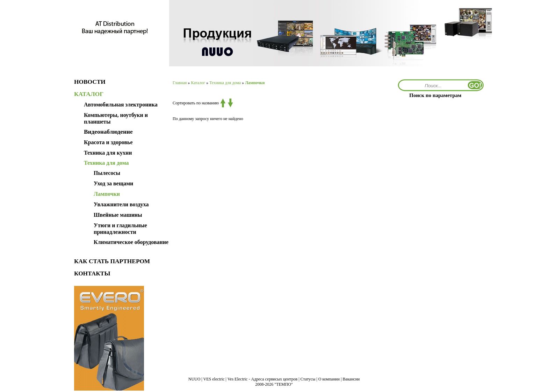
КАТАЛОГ (89, 94)
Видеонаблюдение (108, 132)
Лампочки (107, 194)
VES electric (214, 379)
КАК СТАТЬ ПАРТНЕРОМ (112, 261)
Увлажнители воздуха (121, 204)
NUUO (194, 379)
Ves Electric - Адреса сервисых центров (262, 379)
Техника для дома (225, 83)
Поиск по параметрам (435, 95)
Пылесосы (107, 173)
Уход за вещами (113, 183)
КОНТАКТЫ (92, 273)
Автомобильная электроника (121, 105)
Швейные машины (118, 215)
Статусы (308, 379)
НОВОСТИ (90, 82)
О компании (329, 379)
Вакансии (351, 379)
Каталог (198, 83)
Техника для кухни (108, 153)
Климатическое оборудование (131, 242)
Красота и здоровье (108, 142)
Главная (180, 83)
